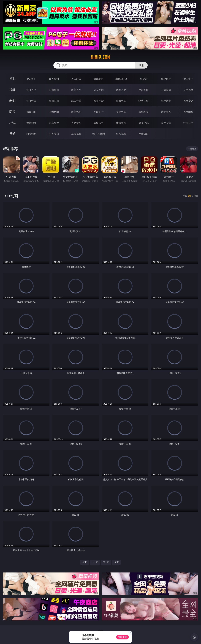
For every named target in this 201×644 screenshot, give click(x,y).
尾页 (117, 562)
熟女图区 (166, 112)
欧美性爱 (99, 101)
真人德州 (54, 79)
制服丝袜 (121, 101)
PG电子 (31, 79)
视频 (12, 90)
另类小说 (144, 123)
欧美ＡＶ (76, 90)
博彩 (12, 79)
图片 (12, 112)
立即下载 (122, 637)
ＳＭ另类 (188, 90)
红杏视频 (121, 134)
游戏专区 (99, 79)
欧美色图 (76, 112)
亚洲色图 (54, 112)
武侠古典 (99, 123)
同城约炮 (31, 134)
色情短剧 (144, 134)
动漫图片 (99, 112)
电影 (12, 101)
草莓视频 (76, 134)
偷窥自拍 (31, 112)
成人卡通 (76, 101)
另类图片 (188, 112)
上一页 (95, 562)
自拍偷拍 (54, 90)
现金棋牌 (166, 79)
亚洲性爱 (31, 101)
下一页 (106, 562)
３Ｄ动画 (99, 90)
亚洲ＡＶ (31, 90)
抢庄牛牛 (188, 79)
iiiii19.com (100, 57)
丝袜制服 (144, 90)
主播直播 (166, 90)
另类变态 (188, 101)
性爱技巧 (188, 123)
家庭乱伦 (54, 123)
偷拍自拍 (54, 101)
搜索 (141, 65)
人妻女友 (76, 123)
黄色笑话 (166, 123)
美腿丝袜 (121, 112)
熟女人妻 (121, 90)
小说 (12, 123)
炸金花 (144, 79)
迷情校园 (121, 123)
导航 (12, 134)
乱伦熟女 (166, 101)
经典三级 (144, 101)
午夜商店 (54, 134)
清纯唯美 (144, 112)
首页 (84, 562)
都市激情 (31, 123)
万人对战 (76, 79)
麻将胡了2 (121, 79)
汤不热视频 (99, 134)
